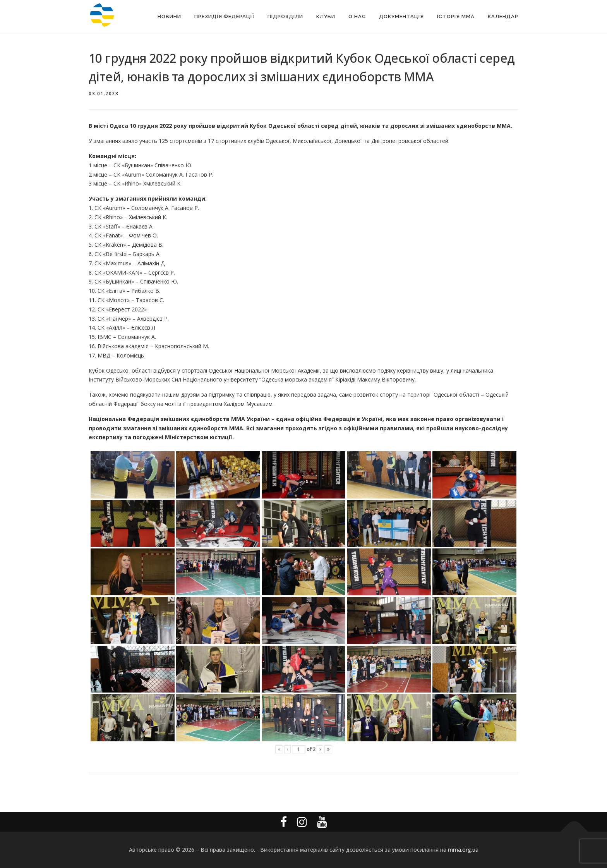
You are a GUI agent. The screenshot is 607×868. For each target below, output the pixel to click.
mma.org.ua (463, 850)
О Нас (357, 16)
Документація (401, 16)
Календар (503, 16)
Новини (169, 16)
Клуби (326, 16)
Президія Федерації (224, 16)
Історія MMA (456, 16)
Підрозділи (285, 16)
